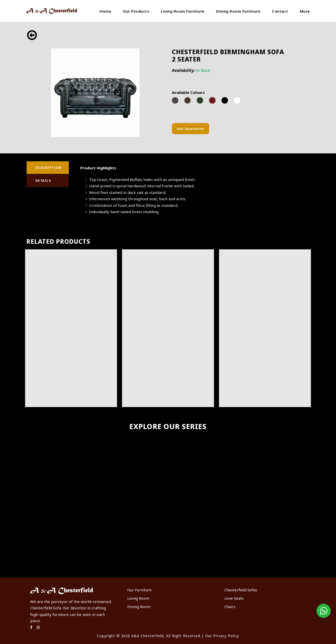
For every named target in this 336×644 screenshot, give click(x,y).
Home (105, 11)
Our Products (136, 11)
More (305, 11)
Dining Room (139, 607)
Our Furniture (140, 590)
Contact (280, 11)
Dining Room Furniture (238, 11)
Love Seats (234, 598)
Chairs (230, 607)
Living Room (138, 598)
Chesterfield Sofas (241, 590)
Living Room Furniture (183, 11)
